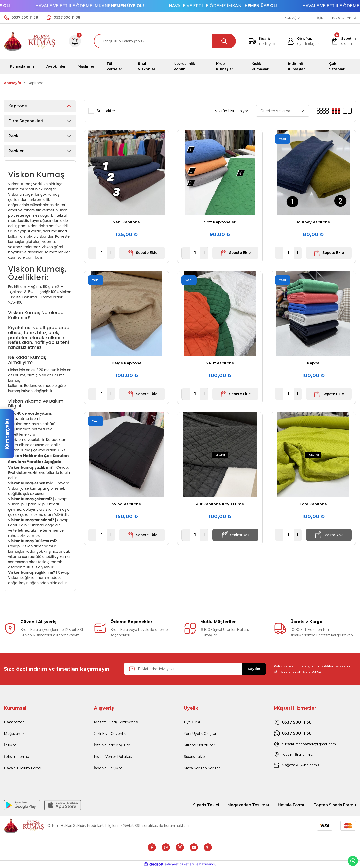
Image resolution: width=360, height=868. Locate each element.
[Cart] (344, 41)
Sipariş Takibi (195, 757)
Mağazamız (14, 734)
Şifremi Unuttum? (200, 745)
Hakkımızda (14, 722)
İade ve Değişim (108, 768)
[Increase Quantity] (111, 253)
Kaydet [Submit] (254, 669)
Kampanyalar (7, 434)
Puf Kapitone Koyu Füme (220, 504)
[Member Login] (303, 41)
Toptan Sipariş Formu (334, 805)
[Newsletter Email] (195, 669)
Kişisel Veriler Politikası (113, 757)
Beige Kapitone (127, 363)
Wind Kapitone (127, 504)
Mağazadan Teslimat (246, 805)
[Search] (165, 41)
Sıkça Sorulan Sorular (202, 768)
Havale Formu (290, 805)
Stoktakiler (106, 111)
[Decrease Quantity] (92, 253)
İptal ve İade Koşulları (112, 745)
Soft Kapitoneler (220, 222)
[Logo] (30, 41)
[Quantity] (102, 253)
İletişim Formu (17, 757)
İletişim (10, 745)
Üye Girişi (192, 722)
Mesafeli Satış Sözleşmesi (116, 722)
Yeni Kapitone (127, 222)
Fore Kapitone (313, 504)
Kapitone (36, 83)
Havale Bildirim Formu (23, 768)
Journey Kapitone (313, 222)
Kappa (313, 363)
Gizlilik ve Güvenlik (110, 734)
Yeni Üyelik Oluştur (200, 734)
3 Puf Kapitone (220, 363)
